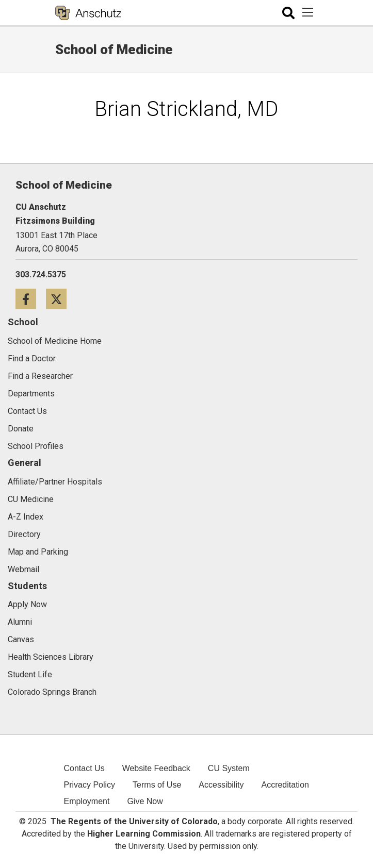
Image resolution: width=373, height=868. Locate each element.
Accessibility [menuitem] (221, 785)
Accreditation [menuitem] (285, 785)
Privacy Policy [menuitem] (90, 785)
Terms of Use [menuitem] (157, 785)
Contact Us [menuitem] (84, 768)
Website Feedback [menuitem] (156, 768)
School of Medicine (114, 49)
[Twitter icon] (60, 299)
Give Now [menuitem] (145, 801)
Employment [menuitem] (87, 801)
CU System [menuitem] (229, 768)
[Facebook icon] (31, 299)
